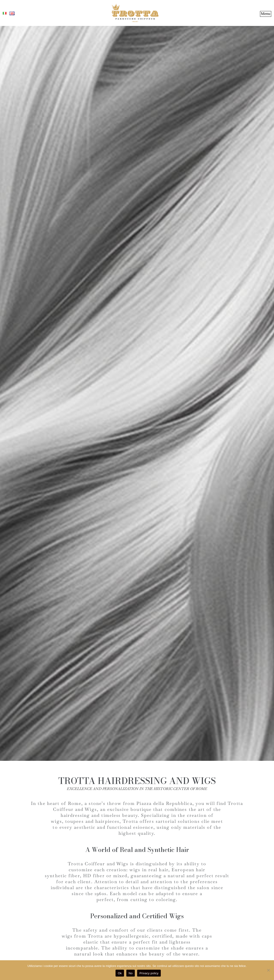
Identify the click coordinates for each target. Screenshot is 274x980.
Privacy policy (149, 973)
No (131, 973)
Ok (120, 973)
